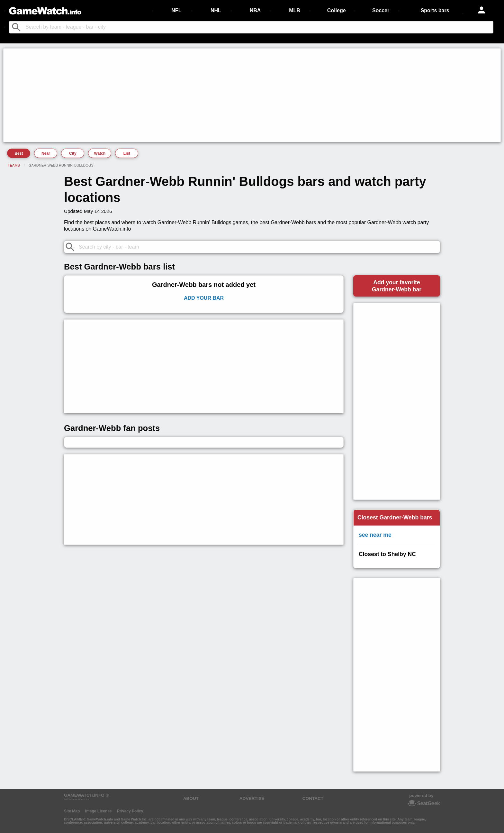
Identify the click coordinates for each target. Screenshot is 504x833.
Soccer (381, 10)
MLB (295, 10)
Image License (99, 811)
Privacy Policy (130, 811)
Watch (100, 153)
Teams (14, 165)
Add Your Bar (204, 298)
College (337, 10)
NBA (255, 10)
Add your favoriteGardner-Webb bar (397, 286)
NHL (216, 10)
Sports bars (435, 10)
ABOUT (191, 798)
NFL (176, 10)
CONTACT (313, 798)
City (73, 153)
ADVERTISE (252, 798)
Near (46, 153)
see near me (375, 535)
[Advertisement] (198, 95)
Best (19, 153)
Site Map (72, 811)
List (127, 153)
